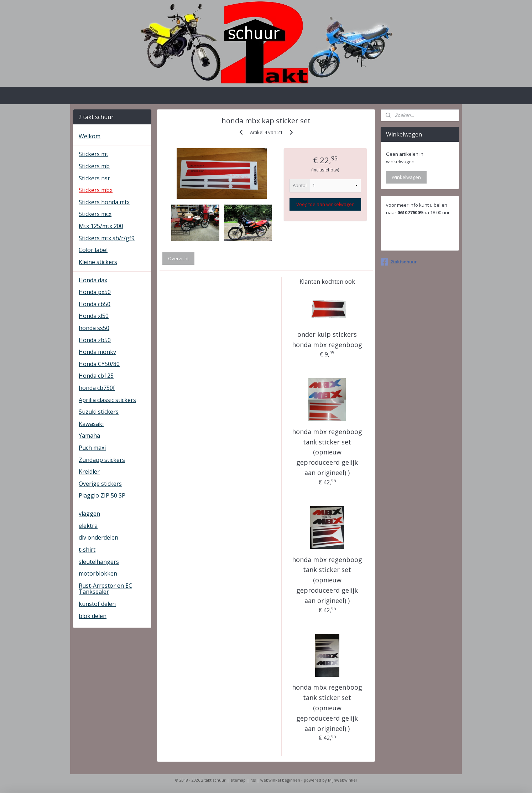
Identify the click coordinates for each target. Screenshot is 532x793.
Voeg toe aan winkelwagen (325, 204)
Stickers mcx (95, 214)
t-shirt (87, 550)
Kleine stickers (98, 262)
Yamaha (89, 436)
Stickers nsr (94, 178)
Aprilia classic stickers (107, 400)
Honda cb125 (96, 376)
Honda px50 (95, 292)
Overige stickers (100, 484)
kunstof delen (97, 604)
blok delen (93, 616)
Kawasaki (91, 424)
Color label (93, 250)
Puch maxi (92, 448)
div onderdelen (98, 537)
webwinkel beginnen (280, 780)
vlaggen (89, 514)
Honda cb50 (95, 304)
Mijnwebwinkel (342, 780)
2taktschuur (399, 262)
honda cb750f (97, 388)
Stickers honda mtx (104, 202)
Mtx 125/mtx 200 (101, 226)
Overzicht (178, 258)
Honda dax (93, 280)
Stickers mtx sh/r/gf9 (107, 238)
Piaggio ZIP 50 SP (102, 495)
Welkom (90, 136)
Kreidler (89, 472)
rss (253, 780)
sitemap (238, 780)
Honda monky (97, 352)
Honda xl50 (94, 316)
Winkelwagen (406, 177)
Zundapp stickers (102, 460)
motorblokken (98, 573)
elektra (88, 526)
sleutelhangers (99, 562)
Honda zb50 (95, 340)
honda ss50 (94, 328)
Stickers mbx (96, 190)
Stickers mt (93, 154)
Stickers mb (94, 166)
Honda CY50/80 (99, 364)
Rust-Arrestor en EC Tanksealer (105, 589)
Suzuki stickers (99, 412)
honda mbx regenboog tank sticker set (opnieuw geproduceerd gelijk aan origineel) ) (327, 452)
